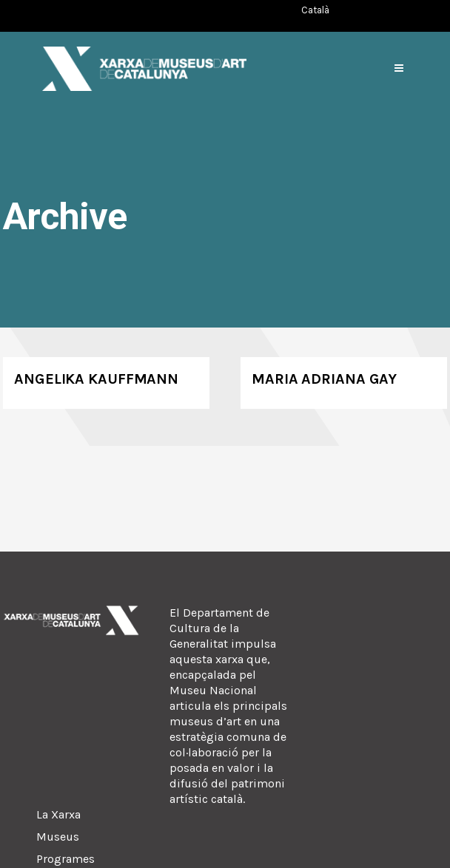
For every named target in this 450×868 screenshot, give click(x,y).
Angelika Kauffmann (96, 379)
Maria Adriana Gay (324, 379)
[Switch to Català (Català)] (315, 10)
